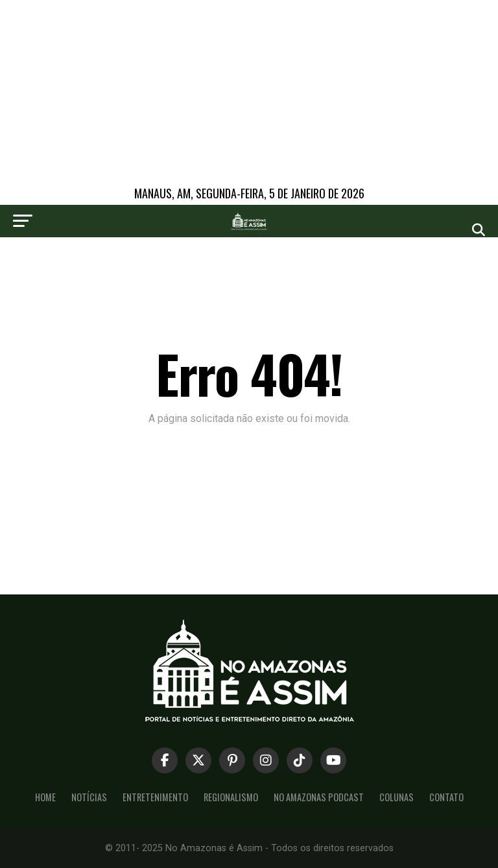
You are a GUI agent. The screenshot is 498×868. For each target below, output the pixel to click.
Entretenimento (155, 797)
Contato (446, 797)
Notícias (89, 797)
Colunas (397, 797)
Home (45, 797)
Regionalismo (231, 797)
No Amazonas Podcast (319, 797)
